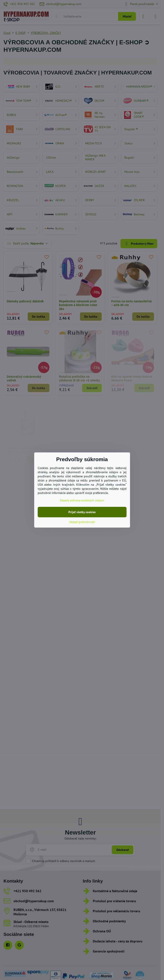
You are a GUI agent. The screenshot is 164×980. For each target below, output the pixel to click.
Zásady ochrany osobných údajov (82, 500)
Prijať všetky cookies (82, 512)
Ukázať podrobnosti (82, 522)
